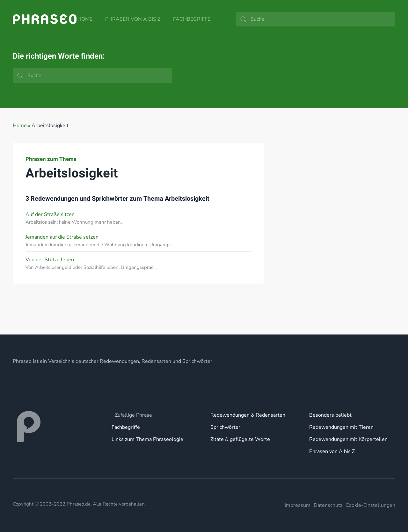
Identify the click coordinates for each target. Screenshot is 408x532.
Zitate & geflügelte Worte (240, 439)
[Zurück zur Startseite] (45, 19)
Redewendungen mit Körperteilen (348, 439)
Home (85, 19)
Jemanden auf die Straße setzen (62, 237)
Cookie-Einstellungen (370, 505)
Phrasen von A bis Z (133, 19)
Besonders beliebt (330, 415)
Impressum (298, 505)
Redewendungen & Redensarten (248, 415)
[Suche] (316, 19)
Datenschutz (328, 505)
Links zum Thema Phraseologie (147, 439)
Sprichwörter (225, 427)
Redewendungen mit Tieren (341, 427)
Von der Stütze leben (50, 260)
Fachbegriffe (192, 19)
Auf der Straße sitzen (50, 214)
